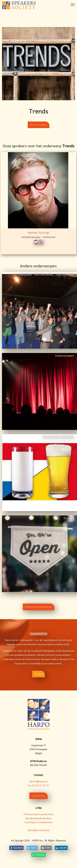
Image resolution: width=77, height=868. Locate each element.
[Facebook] (16, 848)
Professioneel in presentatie (39, 814)
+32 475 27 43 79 (39, 785)
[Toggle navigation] (73, 4)
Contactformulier (38, 796)
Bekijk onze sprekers (39, 125)
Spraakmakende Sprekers (39, 818)
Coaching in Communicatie (38, 822)
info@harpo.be (40, 781)
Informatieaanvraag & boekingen (39, 607)
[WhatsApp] (38, 855)
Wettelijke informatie (38, 830)
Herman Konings (39, 233)
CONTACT (38, 674)
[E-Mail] (46, 848)
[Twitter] (32, 848)
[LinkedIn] (61, 848)
